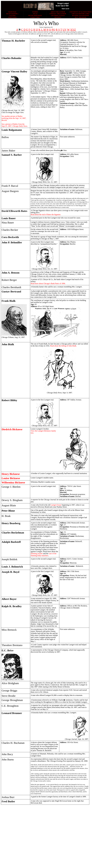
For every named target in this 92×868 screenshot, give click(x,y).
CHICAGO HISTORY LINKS (81, 14)
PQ (53, 30)
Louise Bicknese (11, 478)
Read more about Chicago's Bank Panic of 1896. (48, 283)
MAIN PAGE (12, 12)
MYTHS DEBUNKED (35, 15)
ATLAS (35, 14)
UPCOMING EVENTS (58, 15)
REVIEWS (58, 17)
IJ (37, 30)
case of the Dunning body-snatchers (44, 555)
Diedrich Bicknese (12, 429)
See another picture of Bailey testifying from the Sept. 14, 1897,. (14, 118)
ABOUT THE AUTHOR (58, 12)
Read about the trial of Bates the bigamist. (46, 215)
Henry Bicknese (11, 474)
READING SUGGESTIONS (81, 15)
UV (65, 30)
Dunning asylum (37, 554)
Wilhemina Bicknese (13, 482)
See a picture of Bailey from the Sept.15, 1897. (15, 125)
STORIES (35, 12)
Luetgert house (56, 505)
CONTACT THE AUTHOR (58, 14)
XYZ (73, 30)
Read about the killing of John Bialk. (63, 346)
